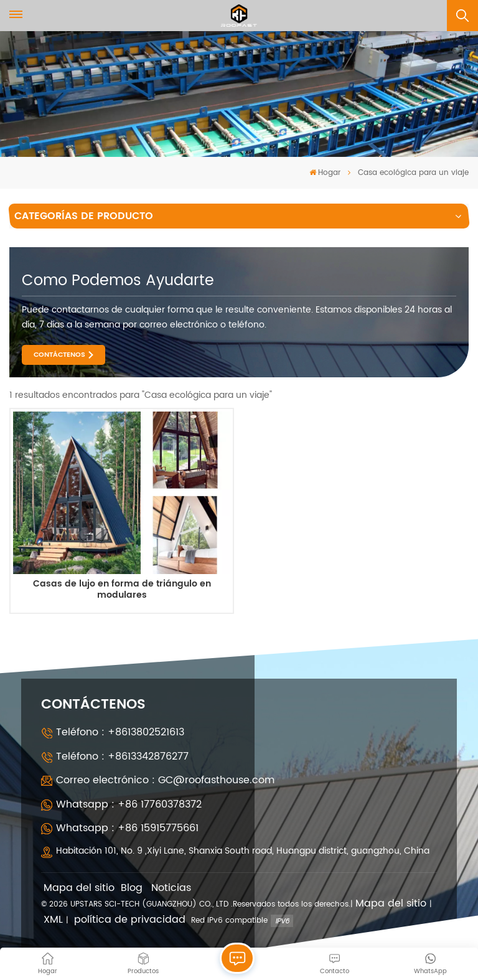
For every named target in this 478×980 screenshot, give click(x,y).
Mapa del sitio (79, 888)
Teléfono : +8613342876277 (122, 756)
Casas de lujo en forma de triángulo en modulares (122, 590)
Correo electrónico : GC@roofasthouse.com (165, 780)
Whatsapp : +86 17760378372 (129, 804)
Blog (132, 888)
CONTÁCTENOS (59, 355)
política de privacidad (130, 920)
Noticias (171, 888)
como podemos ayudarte (118, 281)
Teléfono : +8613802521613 (120, 732)
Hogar (325, 173)
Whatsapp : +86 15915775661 (127, 828)
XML (53, 920)
